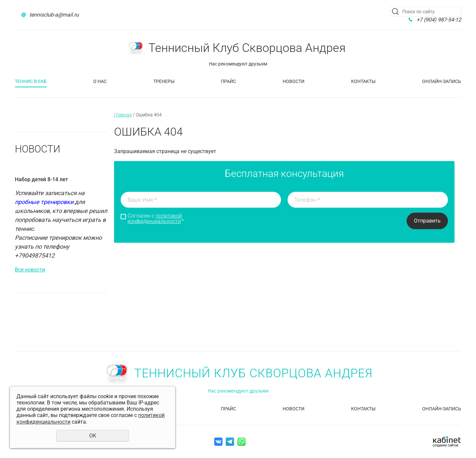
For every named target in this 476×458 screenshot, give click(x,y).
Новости (294, 81)
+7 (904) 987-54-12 (439, 20)
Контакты (363, 81)
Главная (123, 115)
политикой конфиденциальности (155, 218)
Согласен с (156, 219)
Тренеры (164, 81)
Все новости (30, 270)
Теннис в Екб (31, 81)
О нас (100, 81)
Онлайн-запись (442, 81)
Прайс (228, 81)
